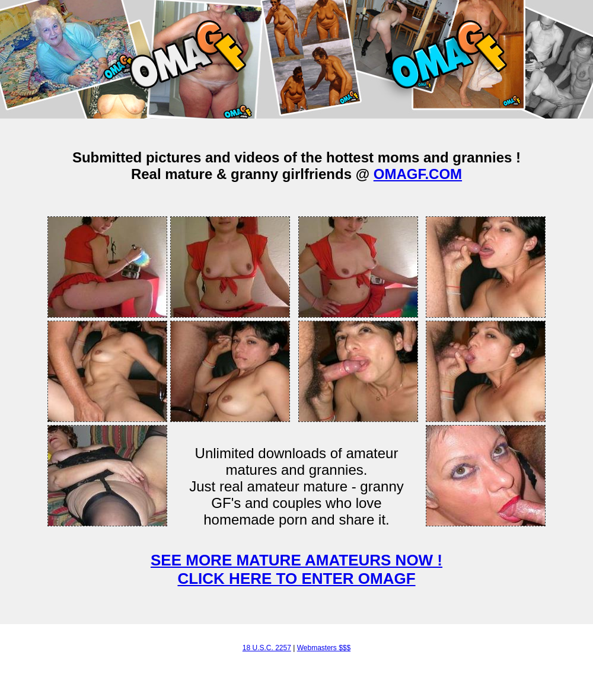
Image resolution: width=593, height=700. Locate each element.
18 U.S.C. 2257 (267, 648)
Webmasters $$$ (324, 648)
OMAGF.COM (418, 174)
